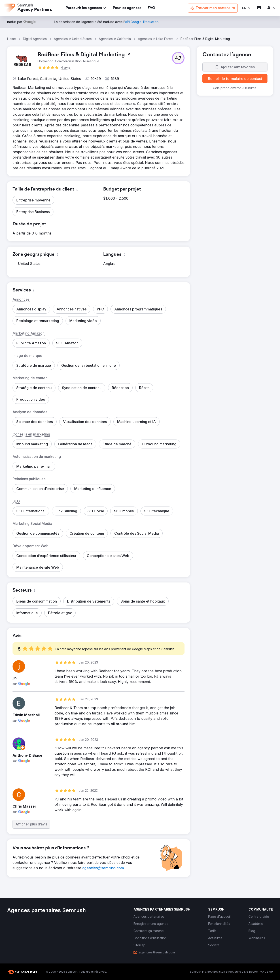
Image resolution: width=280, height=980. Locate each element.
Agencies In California (115, 39)
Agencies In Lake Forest (156, 39)
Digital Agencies (35, 39)
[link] (127, 8)
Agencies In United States (73, 39)
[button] (247, 8)
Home (12, 39)
